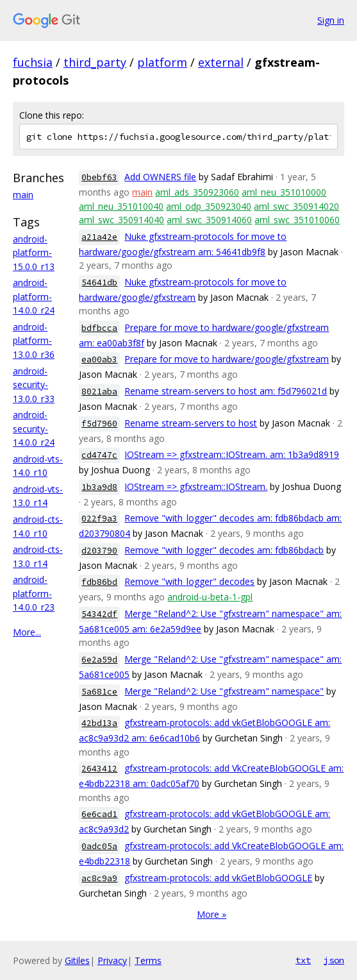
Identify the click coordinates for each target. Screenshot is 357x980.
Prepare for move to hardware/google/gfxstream (227, 359)
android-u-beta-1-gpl (210, 597)
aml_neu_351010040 (121, 206)
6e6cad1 (99, 814)
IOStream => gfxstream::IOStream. (196, 486)
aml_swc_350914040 (121, 220)
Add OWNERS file (160, 177)
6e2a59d (99, 660)
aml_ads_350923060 (197, 192)
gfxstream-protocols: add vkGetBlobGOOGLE (218, 878)
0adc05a (99, 846)
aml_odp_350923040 (209, 206)
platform (162, 62)
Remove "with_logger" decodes (189, 581)
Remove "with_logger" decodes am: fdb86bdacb (224, 550)
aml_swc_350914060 (209, 220)
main (23, 195)
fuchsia (33, 62)
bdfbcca (99, 328)
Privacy (112, 960)
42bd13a (99, 723)
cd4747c (99, 455)
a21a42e (99, 237)
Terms (148, 960)
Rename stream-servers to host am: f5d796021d (226, 391)
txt (303, 960)
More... (27, 632)
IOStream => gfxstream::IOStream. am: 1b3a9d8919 (232, 454)
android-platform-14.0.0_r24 (34, 296)
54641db (99, 283)
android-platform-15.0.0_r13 (34, 253)
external (221, 62)
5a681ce (99, 692)
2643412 (99, 769)
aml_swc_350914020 (296, 206)
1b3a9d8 (99, 487)
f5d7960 (99, 424)
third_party (95, 62)
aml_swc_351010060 (297, 220)
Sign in (331, 20)
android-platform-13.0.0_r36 (34, 341)
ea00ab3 (99, 359)
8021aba (99, 392)
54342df (99, 614)
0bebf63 (99, 177)
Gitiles (77, 960)
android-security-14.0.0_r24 (34, 428)
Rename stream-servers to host (191, 423)
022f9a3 (99, 519)
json (334, 960)
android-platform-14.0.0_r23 (34, 593)
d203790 (99, 551)
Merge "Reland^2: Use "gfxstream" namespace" (224, 691)
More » (212, 914)
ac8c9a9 (99, 878)
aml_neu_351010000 (284, 192)
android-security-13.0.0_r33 (34, 385)
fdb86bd (99, 582)
